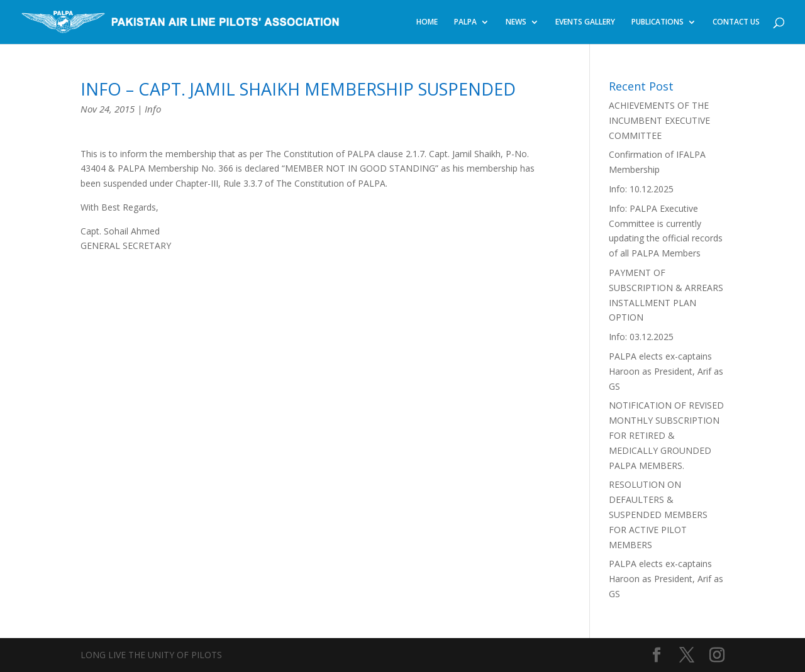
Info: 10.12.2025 (641, 189)
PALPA (465, 22)
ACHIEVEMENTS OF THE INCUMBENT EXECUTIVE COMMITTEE (659, 120)
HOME (427, 22)
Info (153, 109)
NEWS (516, 22)
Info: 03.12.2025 (641, 337)
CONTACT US (736, 22)
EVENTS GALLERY (585, 22)
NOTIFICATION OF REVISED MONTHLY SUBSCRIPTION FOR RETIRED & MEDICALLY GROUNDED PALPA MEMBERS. (666, 435)
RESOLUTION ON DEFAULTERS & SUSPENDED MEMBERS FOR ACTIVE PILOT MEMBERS (658, 514)
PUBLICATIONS (658, 22)
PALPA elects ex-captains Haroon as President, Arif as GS (666, 371)
